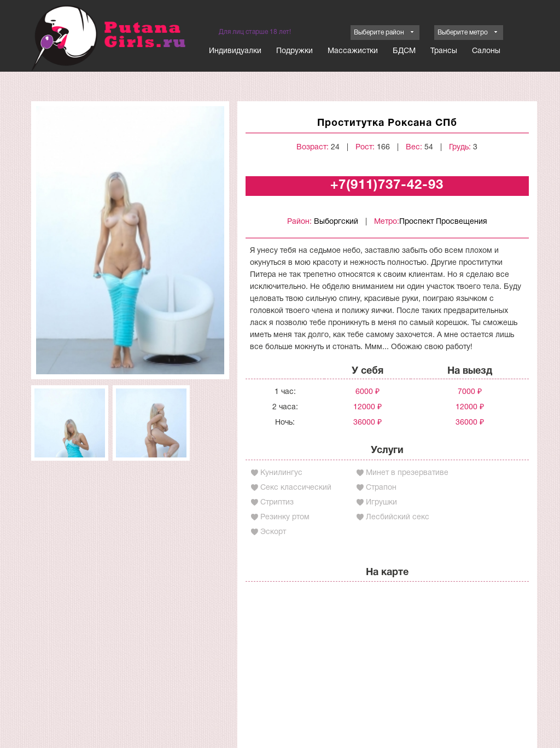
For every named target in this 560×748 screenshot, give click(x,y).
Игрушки (381, 503)
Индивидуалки (235, 51)
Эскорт (273, 532)
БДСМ (404, 51)
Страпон (381, 488)
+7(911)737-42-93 (387, 185)
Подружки (294, 51)
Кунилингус (281, 473)
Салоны (486, 51)
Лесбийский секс (398, 517)
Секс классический (296, 488)
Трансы (444, 51)
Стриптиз (277, 503)
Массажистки (353, 51)
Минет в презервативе (407, 473)
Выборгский (336, 222)
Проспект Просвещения (443, 222)
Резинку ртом (285, 517)
